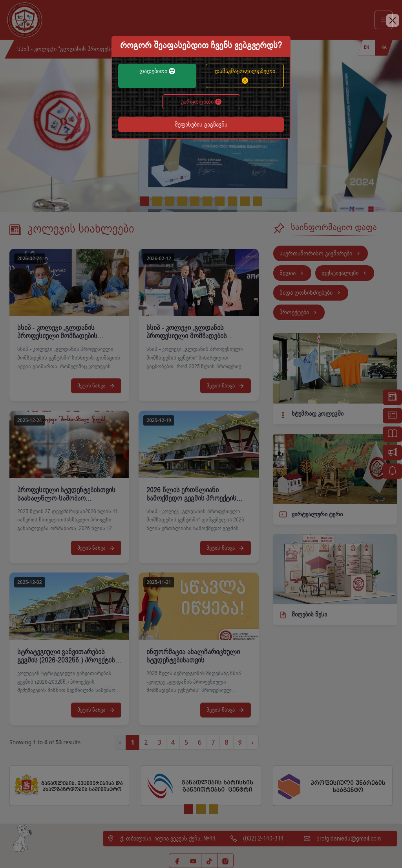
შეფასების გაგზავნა (201, 125)
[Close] (393, 20)
